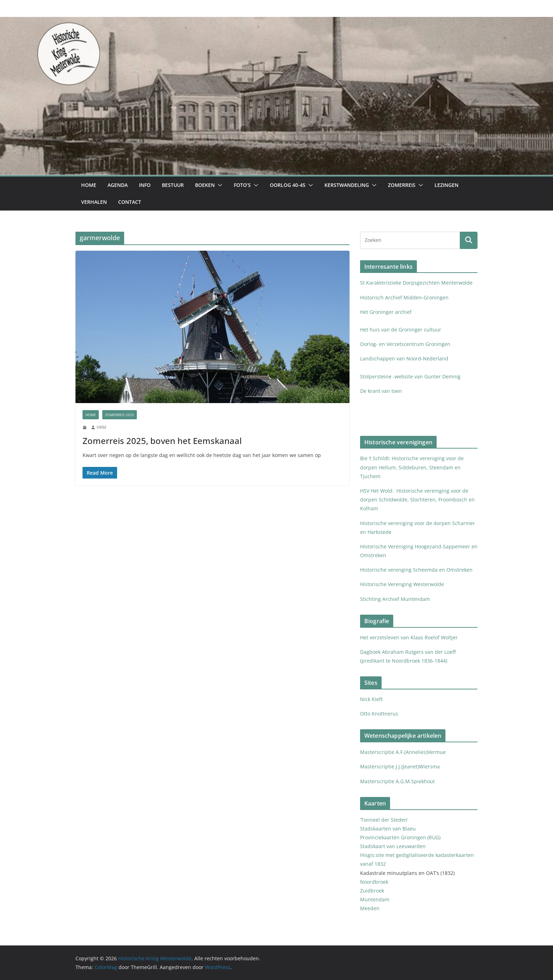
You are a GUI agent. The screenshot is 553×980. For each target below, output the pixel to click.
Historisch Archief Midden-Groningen (405, 297)
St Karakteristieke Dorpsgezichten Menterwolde (417, 283)
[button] (219, 185)
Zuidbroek (372, 891)
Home (89, 185)
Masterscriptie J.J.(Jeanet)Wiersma (400, 766)
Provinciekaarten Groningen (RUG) (400, 837)
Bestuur (173, 185)
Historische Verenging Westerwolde (402, 584)
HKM (101, 427)
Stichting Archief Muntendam (395, 599)
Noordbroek (374, 882)
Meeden (370, 908)
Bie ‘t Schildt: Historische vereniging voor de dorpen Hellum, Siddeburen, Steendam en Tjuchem (412, 467)
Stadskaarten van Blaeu (388, 829)
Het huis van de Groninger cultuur (401, 330)
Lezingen (446, 185)
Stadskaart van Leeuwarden (393, 846)
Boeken (205, 185)
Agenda (118, 185)
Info (145, 185)
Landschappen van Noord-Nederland (404, 358)
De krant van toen (382, 391)
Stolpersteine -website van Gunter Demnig (410, 376)
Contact (130, 202)
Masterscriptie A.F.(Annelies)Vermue (403, 752)
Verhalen (94, 202)
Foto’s (242, 185)
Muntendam (375, 899)
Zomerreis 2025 (120, 415)
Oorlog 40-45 (288, 185)
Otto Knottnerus (379, 714)
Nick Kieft (371, 699)
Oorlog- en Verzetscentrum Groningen (405, 344)
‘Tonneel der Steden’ (384, 820)
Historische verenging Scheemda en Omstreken (416, 570)
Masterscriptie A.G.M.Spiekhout (397, 781)
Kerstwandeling (347, 185)
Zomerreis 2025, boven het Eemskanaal (162, 441)
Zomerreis (402, 185)
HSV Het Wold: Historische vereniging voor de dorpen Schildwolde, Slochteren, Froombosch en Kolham (417, 500)
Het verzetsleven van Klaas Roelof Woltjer (409, 637)
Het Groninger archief (386, 312)
